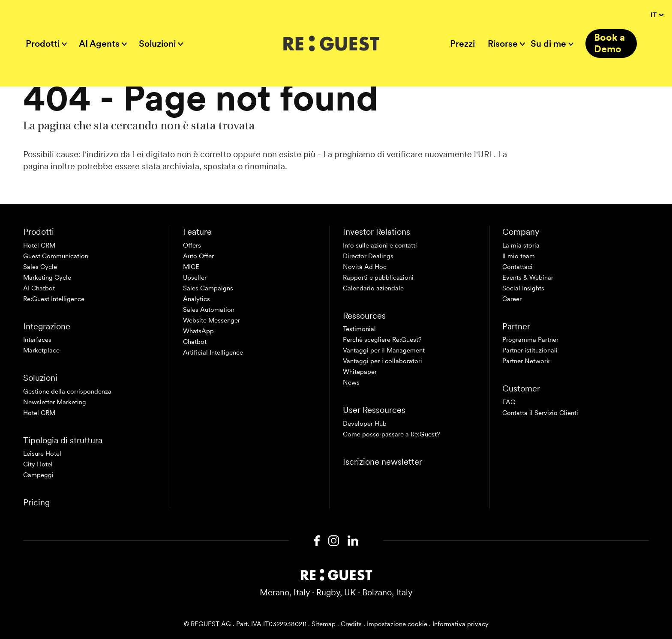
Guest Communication (56, 256)
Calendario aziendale (373, 288)
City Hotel (38, 464)
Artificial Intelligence (213, 352)
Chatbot (195, 342)
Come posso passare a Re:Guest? (391, 434)
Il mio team (519, 256)
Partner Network (526, 361)
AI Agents (99, 43)
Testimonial (359, 329)
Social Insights (523, 288)
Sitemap (324, 624)
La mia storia (521, 245)
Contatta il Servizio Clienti (540, 413)
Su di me (548, 43)
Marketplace (41, 350)
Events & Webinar (528, 278)
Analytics (196, 299)
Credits (351, 624)
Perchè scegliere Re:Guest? (382, 340)
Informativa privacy (460, 624)
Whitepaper (360, 372)
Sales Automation (209, 310)
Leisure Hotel (42, 454)
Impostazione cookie (397, 624)
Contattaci (517, 267)
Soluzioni (157, 43)
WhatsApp (198, 331)
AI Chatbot (39, 288)
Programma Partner (530, 340)
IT (657, 15)
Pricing (36, 502)
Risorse (503, 43)
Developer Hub (365, 424)
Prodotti (43, 43)
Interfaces (37, 340)
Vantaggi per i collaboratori (382, 361)
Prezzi (462, 43)
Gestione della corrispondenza (67, 391)
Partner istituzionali (530, 350)
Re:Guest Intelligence (54, 299)
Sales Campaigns (208, 288)
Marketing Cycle (47, 278)
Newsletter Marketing (55, 402)
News (351, 382)
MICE (191, 267)
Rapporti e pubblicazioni (378, 278)
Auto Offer (198, 256)
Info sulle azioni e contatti (380, 245)
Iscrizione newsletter (382, 462)
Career (512, 299)
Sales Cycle (40, 267)
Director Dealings (368, 256)
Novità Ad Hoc (365, 267)
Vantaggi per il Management (384, 350)
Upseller (195, 278)
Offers (192, 245)
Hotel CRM (39, 245)
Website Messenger (211, 320)
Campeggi (38, 475)
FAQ (509, 402)
